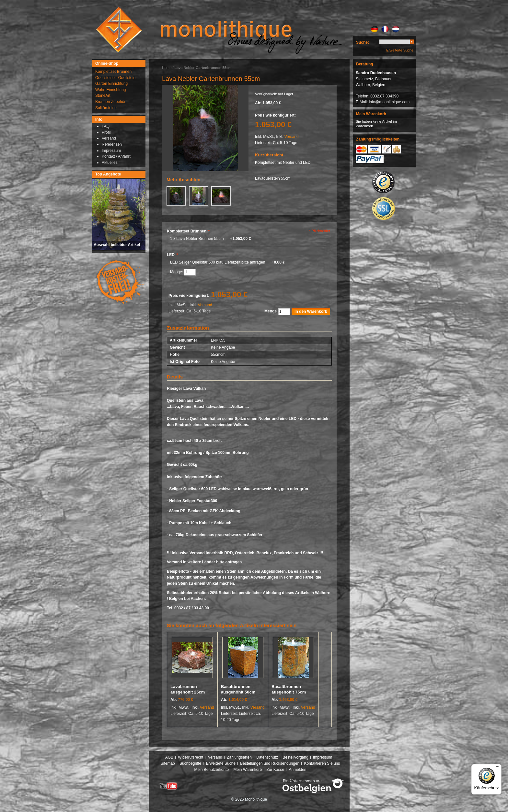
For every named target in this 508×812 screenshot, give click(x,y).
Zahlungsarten (239, 757)
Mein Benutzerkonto (211, 770)
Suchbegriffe (190, 763)
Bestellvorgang (295, 757)
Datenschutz (267, 757)
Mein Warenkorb (248, 770)
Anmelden (298, 770)
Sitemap (168, 763)
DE (374, 29)
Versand (292, 137)
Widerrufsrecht (190, 757)
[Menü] (498, 768)
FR (385, 29)
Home (167, 68)
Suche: (363, 42)
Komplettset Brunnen (188, 231)
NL (396, 29)
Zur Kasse (275, 770)
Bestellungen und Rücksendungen (270, 763)
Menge (271, 311)
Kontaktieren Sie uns (322, 763)
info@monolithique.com (389, 102)
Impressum (323, 757)
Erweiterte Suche (400, 50)
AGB (169, 757)
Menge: (177, 272)
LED (172, 255)
